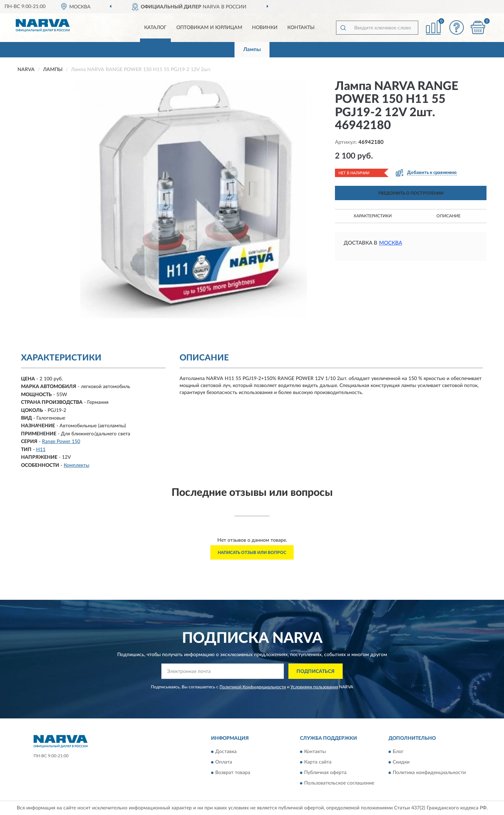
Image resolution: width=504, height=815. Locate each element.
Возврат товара (233, 773)
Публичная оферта (325, 773)
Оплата (224, 762)
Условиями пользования (314, 687)
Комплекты (76, 465)
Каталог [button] (155, 28)
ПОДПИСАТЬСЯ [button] (316, 672)
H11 (41, 450)
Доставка (226, 752)
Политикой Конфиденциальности (253, 687)
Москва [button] (391, 243)
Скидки (401, 762)
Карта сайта (318, 762)
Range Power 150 (61, 442)
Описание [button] (449, 216)
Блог (398, 752)
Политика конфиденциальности (429, 773)
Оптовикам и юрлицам (209, 28)
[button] (457, 27)
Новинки (265, 28)
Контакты (301, 28)
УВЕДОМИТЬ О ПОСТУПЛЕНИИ (411, 193)
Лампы (252, 50)
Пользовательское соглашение (339, 783)
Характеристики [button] (373, 216)
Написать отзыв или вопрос (252, 553)
